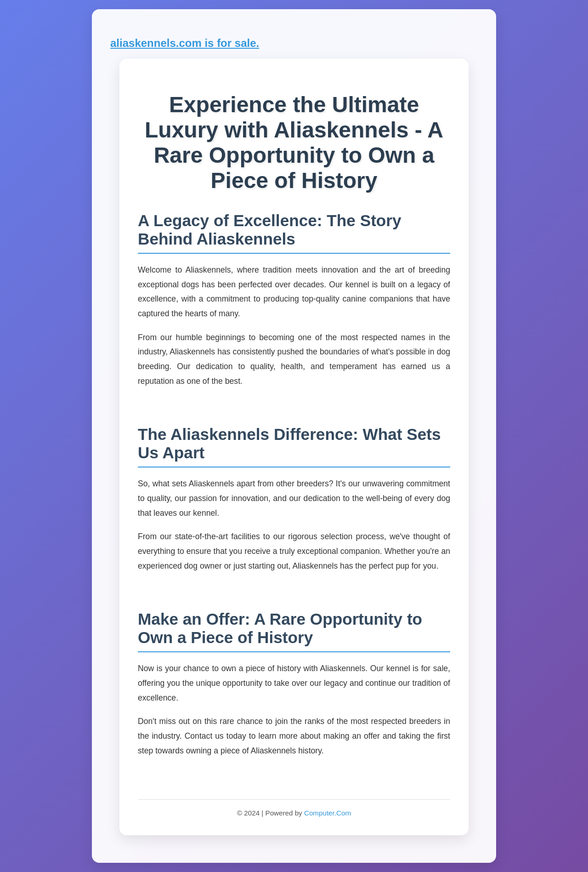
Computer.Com (328, 813)
